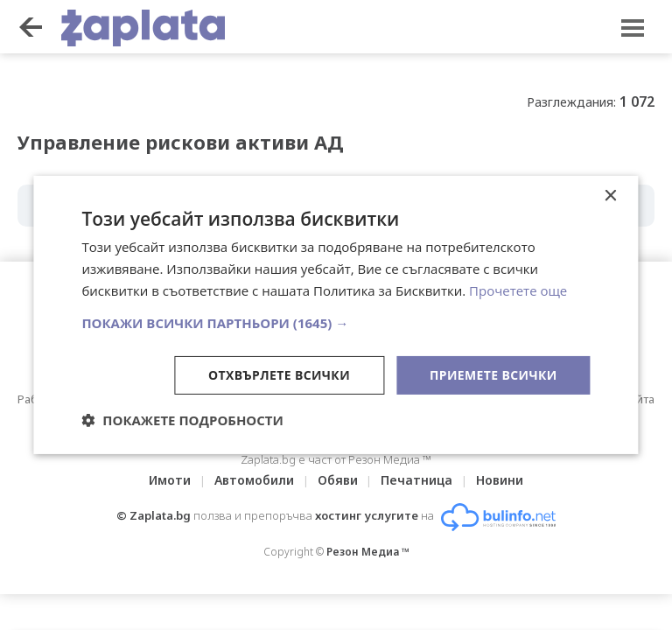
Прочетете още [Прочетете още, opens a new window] (518, 290)
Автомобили (254, 480)
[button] (336, 322)
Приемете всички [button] (493, 374)
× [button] (610, 196)
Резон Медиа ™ (368, 552)
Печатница (417, 480)
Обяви (338, 480)
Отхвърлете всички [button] (279, 374)
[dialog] (336, 315)
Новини (500, 480)
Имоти (170, 480)
